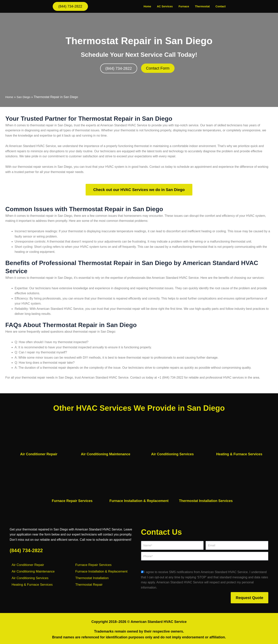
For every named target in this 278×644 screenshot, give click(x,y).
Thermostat (202, 6)
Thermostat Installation (92, 578)
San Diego (24, 97)
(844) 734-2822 (26, 550)
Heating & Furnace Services (239, 454)
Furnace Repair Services (72, 501)
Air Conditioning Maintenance (106, 454)
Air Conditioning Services (172, 454)
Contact (220, 6)
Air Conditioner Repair (39, 454)
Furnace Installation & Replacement (139, 501)
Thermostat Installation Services (206, 501)
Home (147, 6)
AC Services (165, 6)
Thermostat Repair (89, 585)
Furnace (184, 6)
